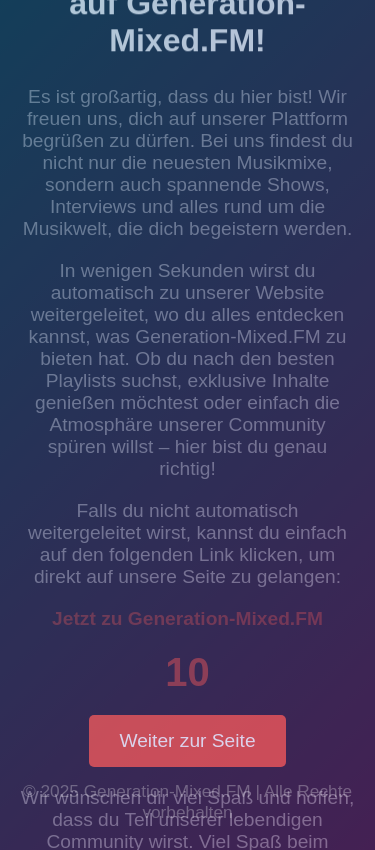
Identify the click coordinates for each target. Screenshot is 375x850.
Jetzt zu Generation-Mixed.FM (187, 618)
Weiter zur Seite (187, 740)
